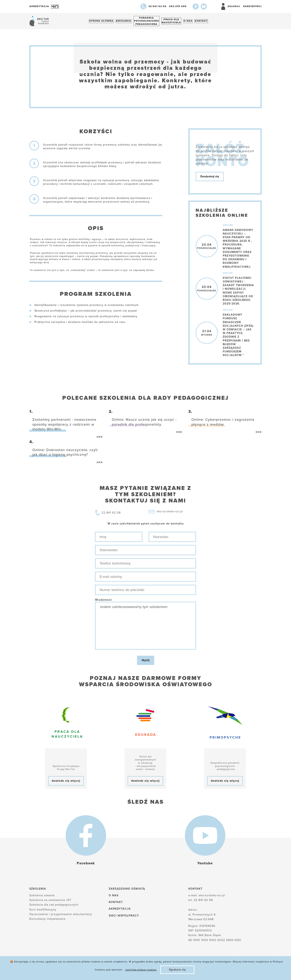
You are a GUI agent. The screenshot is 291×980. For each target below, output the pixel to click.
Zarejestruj (252, 6)
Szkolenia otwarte (42, 898)
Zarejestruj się (210, 179)
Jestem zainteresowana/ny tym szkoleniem (145, 628)
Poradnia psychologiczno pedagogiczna (152, 22)
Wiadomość (103, 602)
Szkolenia (127, 22)
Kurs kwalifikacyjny (43, 912)
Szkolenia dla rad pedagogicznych (54, 907)
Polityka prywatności (88, 970)
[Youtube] (204, 6)
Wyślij (146, 662)
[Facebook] (196, 6)
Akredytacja (120, 911)
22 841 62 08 (111, 515)
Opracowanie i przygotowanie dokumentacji (61, 916)
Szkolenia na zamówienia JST (50, 902)
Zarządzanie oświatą (127, 891)
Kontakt (213, 22)
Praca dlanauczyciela (179, 22)
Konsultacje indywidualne (47, 921)
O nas (197, 22)
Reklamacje (120, 970)
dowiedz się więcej (66, 783)
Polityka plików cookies (47, 970)
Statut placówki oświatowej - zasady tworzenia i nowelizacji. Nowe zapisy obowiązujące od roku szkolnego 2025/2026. (238, 293)
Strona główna (102, 22)
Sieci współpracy (124, 918)
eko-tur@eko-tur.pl (170, 514)
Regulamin (145, 970)
